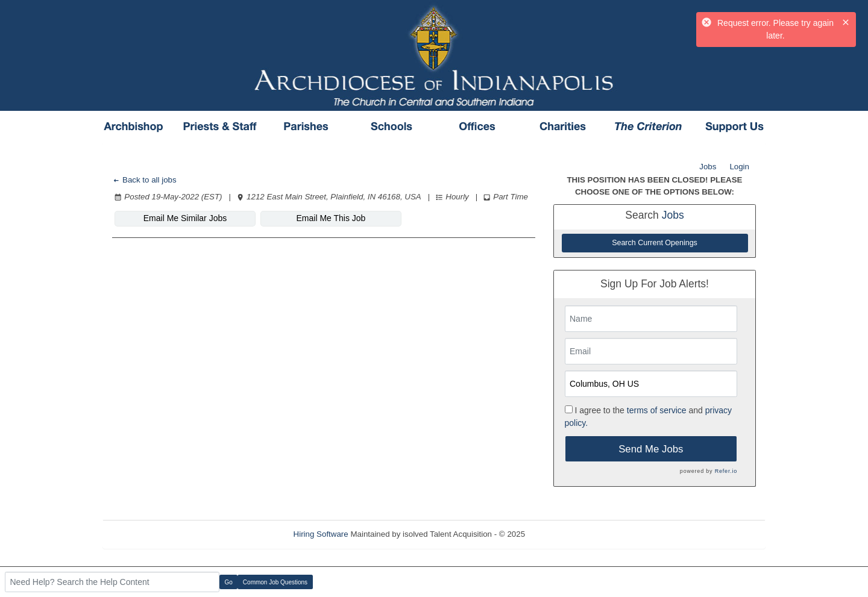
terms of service (657, 410)
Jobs (708, 167)
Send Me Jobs (651, 449)
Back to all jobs (144, 180)
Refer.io (726, 471)
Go (229, 582)
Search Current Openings (655, 243)
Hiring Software (321, 534)
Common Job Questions (275, 582)
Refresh (561, 534)
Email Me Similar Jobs (185, 218)
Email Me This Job (331, 218)
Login (739, 167)
